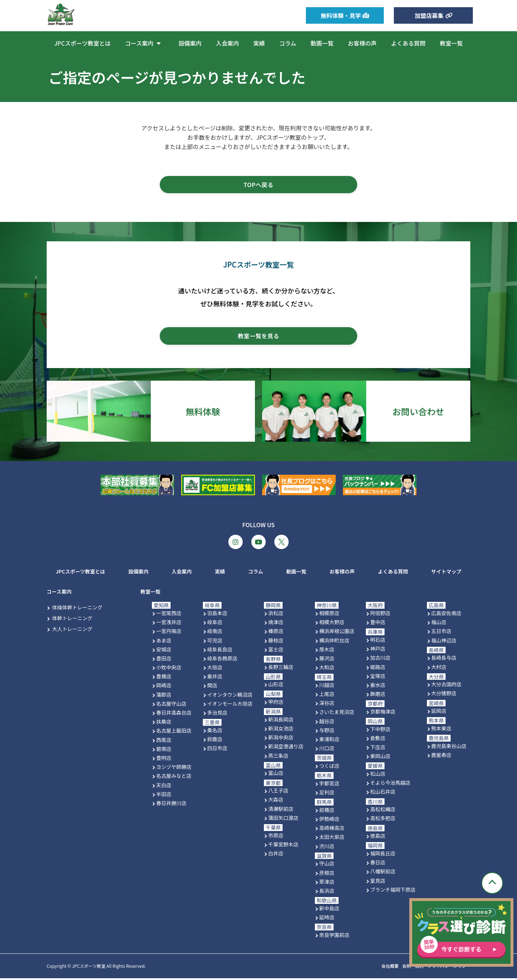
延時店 (327, 919)
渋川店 (327, 848)
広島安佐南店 (446, 615)
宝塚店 (378, 678)
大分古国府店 (446, 686)
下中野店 (380, 731)
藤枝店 (276, 642)
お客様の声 (362, 43)
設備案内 (190, 43)
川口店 (327, 750)
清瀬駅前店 (281, 811)
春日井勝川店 (171, 805)
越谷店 (327, 723)
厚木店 (327, 651)
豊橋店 (164, 678)
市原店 (276, 837)
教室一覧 (451, 43)
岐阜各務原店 (222, 660)
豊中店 (378, 624)
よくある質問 (408, 43)
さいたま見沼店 (337, 714)
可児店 (215, 642)
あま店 (164, 642)
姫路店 (378, 669)
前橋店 (327, 812)
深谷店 (327, 705)
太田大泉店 (332, 839)
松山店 (378, 776)
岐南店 (215, 633)
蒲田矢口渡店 (283, 819)
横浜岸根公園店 (337, 633)
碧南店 (164, 751)
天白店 (164, 787)
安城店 (164, 651)
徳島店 (378, 838)
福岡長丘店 (383, 855)
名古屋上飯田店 (174, 733)
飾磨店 (378, 696)
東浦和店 (329, 741)
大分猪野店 (444, 695)
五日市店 (441, 633)
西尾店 (164, 742)
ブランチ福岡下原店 (393, 891)
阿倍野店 (380, 615)
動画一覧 (322, 43)
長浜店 (327, 892)
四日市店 (217, 750)
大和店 (327, 669)
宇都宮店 (329, 785)
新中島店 (329, 910)
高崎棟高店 (332, 830)
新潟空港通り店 (286, 748)
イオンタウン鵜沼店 (230, 696)
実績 (259, 43)
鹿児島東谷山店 (449, 748)
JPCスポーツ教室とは (82, 43)
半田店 (164, 796)
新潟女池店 (281, 730)
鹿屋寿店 (441, 757)
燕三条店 (278, 757)
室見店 (378, 882)
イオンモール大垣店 (230, 705)
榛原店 (276, 633)
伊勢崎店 (329, 821)
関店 (212, 687)
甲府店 (276, 704)
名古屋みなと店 (174, 778)
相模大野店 (332, 624)
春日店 (378, 864)
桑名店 (215, 732)
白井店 (276, 855)
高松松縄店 (383, 811)
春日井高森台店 (174, 715)
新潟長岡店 (281, 721)
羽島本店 (217, 615)
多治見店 (217, 715)
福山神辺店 (444, 642)
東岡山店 (380, 758)
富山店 (276, 775)
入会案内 (227, 43)
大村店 (439, 669)
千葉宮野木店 (283, 846)
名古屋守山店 (171, 705)
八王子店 (278, 793)
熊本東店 (441, 730)
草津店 (327, 883)
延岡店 (439, 713)
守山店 (327, 865)
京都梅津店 (383, 713)
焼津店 (276, 624)
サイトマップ (446, 573)
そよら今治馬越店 (390, 785)
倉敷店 (378, 740)
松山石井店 (383, 794)
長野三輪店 (281, 669)
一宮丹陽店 (169, 633)
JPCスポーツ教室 (89, 968)
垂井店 (215, 678)
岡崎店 (164, 687)
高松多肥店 (383, 820)
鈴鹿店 (215, 741)
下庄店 (378, 749)
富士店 (276, 651)
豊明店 (164, 760)
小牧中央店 (169, 669)
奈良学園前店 (334, 937)
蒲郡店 (164, 696)
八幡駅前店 (383, 873)
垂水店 (378, 687)
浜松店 (276, 615)
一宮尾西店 (169, 615)
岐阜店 (215, 624)
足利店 (327, 794)
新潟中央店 (281, 739)
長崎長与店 (444, 660)
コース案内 (145, 43)
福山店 (439, 624)
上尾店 (327, 696)
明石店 (378, 642)
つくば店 (329, 768)
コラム (288, 43)
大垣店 (215, 669)
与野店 (327, 732)
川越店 (327, 687)
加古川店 (380, 660)
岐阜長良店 (220, 651)
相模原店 (329, 615)
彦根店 (327, 874)
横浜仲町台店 (334, 642)
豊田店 (164, 660)
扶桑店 (164, 724)
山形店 (276, 686)
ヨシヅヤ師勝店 (174, 769)
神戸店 (378, 651)
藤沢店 (327, 660)
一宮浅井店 (169, 624)
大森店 (276, 802)
